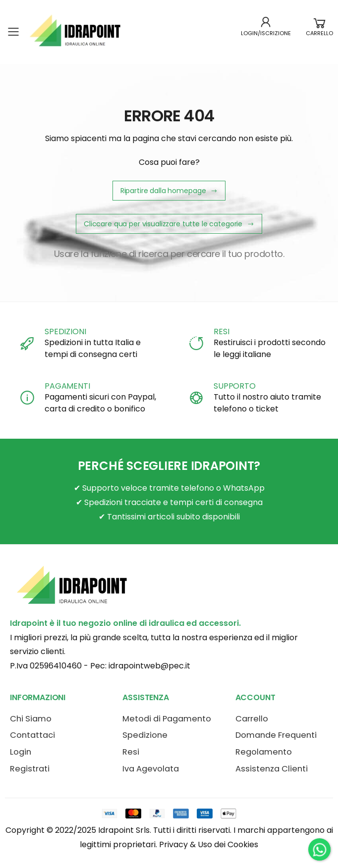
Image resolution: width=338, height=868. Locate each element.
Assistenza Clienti (272, 769)
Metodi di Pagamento (167, 719)
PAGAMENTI (67, 386)
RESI (221, 332)
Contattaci (32, 735)
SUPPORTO (235, 386)
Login (21, 752)
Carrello (252, 719)
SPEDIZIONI (65, 332)
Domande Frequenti (276, 735)
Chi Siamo (31, 719)
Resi (131, 752)
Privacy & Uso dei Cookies (209, 844)
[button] (319, 32)
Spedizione (145, 735)
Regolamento (264, 752)
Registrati (30, 769)
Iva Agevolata (151, 769)
